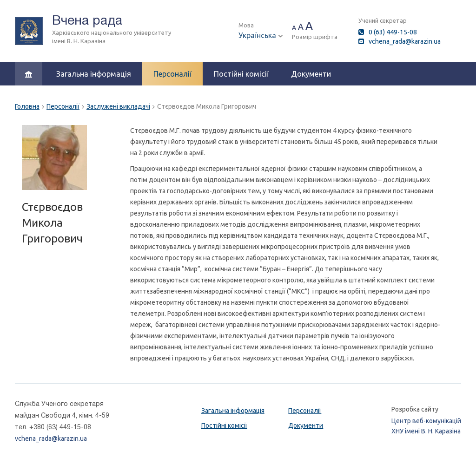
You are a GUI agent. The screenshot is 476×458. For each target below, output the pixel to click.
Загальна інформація (94, 74)
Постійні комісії (241, 74)
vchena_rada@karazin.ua (405, 41)
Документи (311, 74)
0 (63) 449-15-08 (393, 32)
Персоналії (172, 74)
